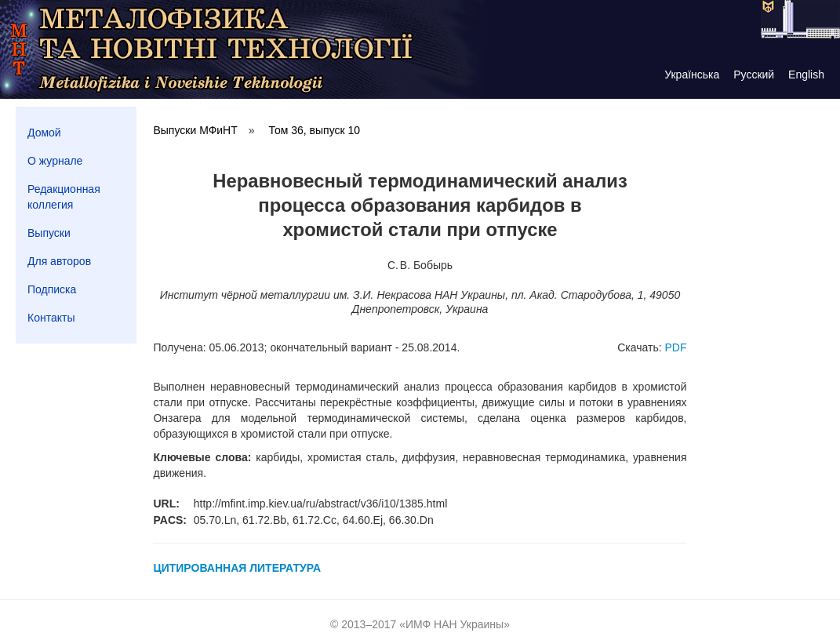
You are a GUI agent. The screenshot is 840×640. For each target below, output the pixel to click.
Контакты (51, 318)
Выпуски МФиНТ (195, 130)
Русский (754, 75)
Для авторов (59, 261)
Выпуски (49, 233)
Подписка (52, 289)
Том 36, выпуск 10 (314, 130)
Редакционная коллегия (64, 197)
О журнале (55, 161)
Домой (44, 133)
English (806, 75)
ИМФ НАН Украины (455, 624)
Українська (692, 75)
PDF (675, 347)
